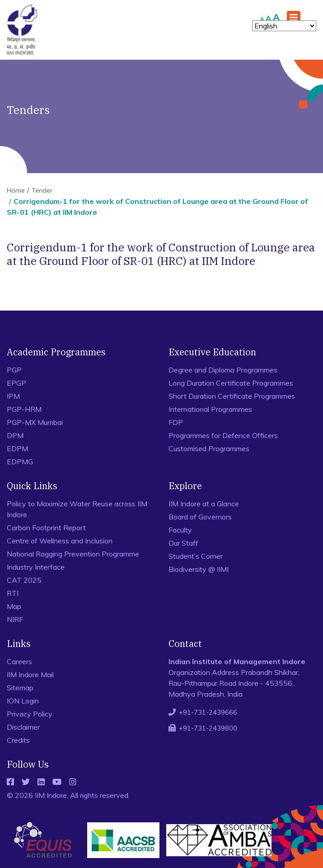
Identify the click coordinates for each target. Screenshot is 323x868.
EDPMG (20, 462)
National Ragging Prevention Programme (73, 554)
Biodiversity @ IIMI (199, 569)
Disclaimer (23, 727)
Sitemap (20, 688)
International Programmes (210, 409)
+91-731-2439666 (208, 712)
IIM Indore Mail (30, 675)
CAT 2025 (24, 580)
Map (14, 606)
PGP (14, 370)
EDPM (17, 448)
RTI (13, 593)
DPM (15, 435)
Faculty (180, 530)
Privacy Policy (30, 714)
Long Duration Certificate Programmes (231, 383)
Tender (42, 190)
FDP (176, 422)
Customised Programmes (209, 448)
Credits (18, 740)
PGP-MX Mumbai (35, 422)
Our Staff (183, 543)
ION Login (23, 701)
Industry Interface (36, 567)
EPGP (16, 383)
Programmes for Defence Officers (223, 435)
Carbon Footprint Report (46, 528)
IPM (13, 396)
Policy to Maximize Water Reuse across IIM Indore (77, 509)
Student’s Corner (196, 556)
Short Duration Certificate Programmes (232, 396)
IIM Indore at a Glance (204, 504)
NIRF (15, 619)
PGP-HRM (24, 409)
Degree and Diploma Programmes (223, 370)
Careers (19, 661)
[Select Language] (284, 26)
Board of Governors (200, 517)
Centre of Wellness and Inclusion (60, 541)
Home (16, 190)
